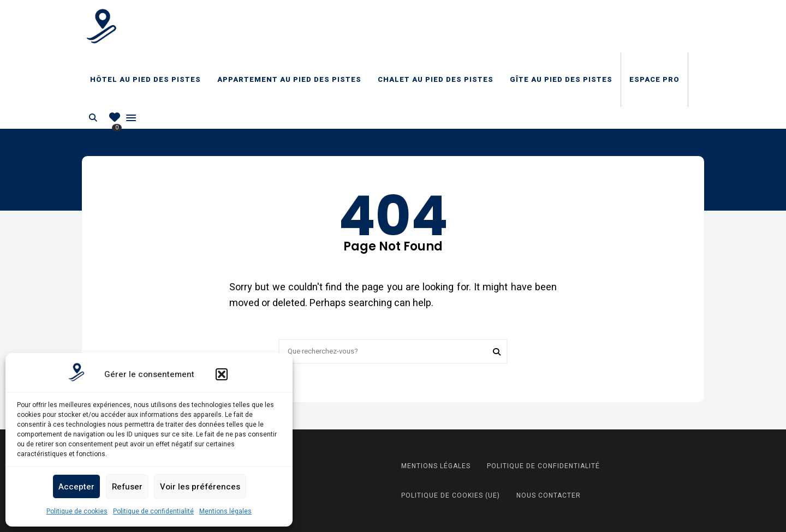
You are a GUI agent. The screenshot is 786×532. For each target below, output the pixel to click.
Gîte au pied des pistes (561, 79)
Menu (131, 118)
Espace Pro (654, 79)
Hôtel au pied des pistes (145, 79)
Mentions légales (225, 511)
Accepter (76, 487)
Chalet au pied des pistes (436, 79)
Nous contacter (549, 495)
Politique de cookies (77, 511)
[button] (222, 374)
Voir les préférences (200, 487)
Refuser (127, 487)
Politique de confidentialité (153, 511)
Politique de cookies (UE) (451, 495)
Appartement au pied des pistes (289, 79)
